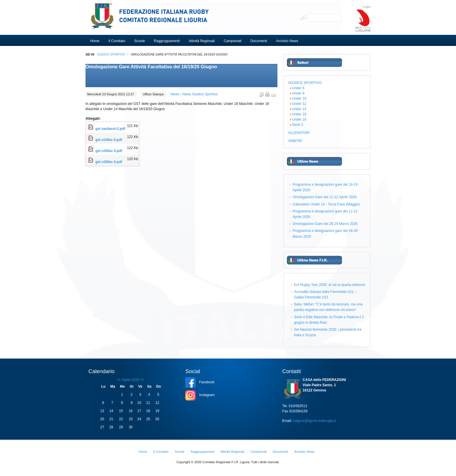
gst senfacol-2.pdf (110, 129)
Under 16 (299, 114)
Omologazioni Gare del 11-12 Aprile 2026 (325, 197)
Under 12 (299, 104)
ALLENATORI (299, 133)
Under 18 (299, 119)
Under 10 (299, 99)
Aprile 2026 (130, 380)
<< (119, 380)
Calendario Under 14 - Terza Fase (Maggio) (326, 204)
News (175, 94)
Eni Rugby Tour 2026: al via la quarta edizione (330, 285)
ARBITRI (295, 141)
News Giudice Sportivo (200, 94)
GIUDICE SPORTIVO (111, 54)
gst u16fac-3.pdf (109, 151)
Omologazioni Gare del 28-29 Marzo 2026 (325, 224)
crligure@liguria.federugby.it (315, 421)
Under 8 (298, 93)
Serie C (298, 125)
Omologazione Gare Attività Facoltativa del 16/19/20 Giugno (151, 67)
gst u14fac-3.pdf (109, 140)
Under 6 (298, 88)
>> (142, 380)
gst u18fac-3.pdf (109, 162)
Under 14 (299, 109)
